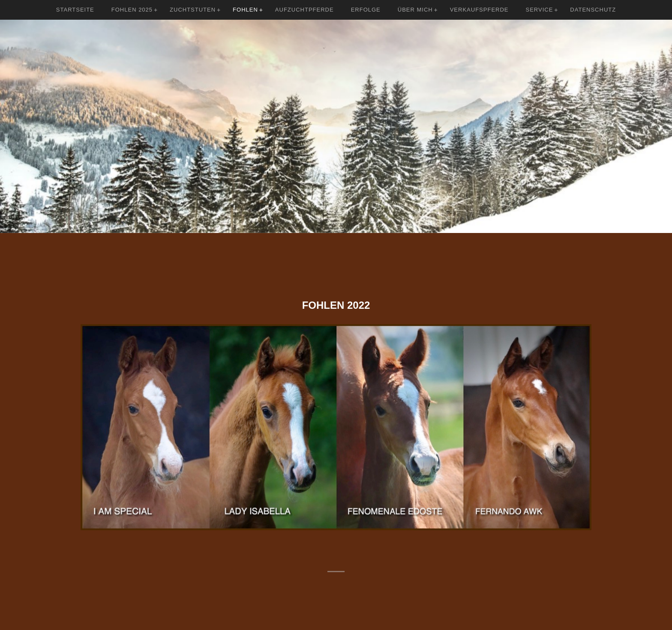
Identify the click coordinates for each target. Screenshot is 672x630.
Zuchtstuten (193, 10)
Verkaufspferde (479, 10)
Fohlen (245, 10)
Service (540, 10)
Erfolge (366, 10)
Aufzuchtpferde (304, 10)
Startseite (75, 10)
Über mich (415, 10)
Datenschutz (593, 10)
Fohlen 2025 (132, 10)
